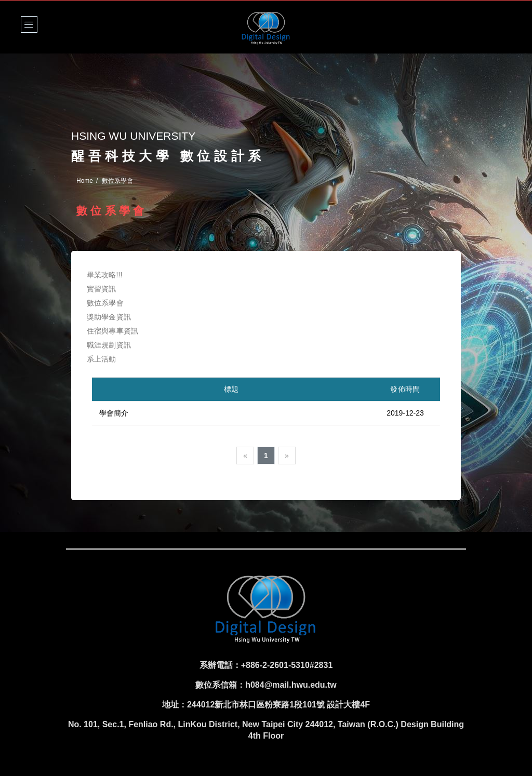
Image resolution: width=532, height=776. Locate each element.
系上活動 (102, 359)
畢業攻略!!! (105, 275)
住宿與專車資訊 (112, 331)
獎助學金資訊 (109, 317)
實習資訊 (102, 289)
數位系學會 (105, 303)
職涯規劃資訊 (109, 345)
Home (85, 181)
